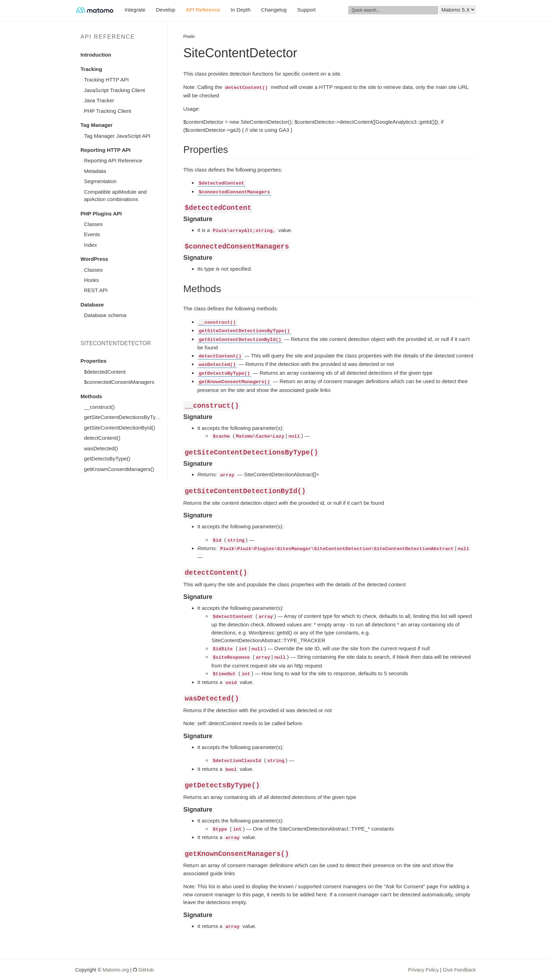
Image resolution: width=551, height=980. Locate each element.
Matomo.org (116, 970)
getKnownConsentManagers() (119, 469)
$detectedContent (105, 372)
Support (307, 10)
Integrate (135, 10)
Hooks (92, 280)
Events (92, 234)
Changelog (274, 10)
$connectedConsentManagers (119, 382)
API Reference (203, 10)
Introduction (96, 55)
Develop (166, 10)
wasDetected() (101, 448)
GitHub (143, 970)
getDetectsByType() (107, 459)
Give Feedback (459, 970)
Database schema (105, 315)
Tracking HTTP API (106, 80)
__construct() (99, 407)
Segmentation (100, 181)
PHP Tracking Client (108, 111)
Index (90, 245)
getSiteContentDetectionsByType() (124, 417)
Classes (93, 224)
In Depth (241, 10)
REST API (96, 290)
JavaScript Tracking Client (114, 90)
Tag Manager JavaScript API (117, 136)
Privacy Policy (423, 970)
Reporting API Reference (113, 160)
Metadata (95, 171)
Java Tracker (99, 100)
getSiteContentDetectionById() (120, 428)
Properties (93, 361)
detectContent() (102, 438)
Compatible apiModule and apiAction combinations (115, 195)
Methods (91, 396)
